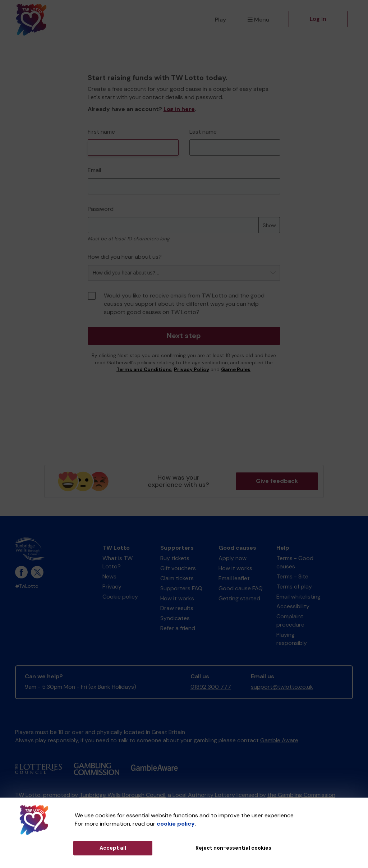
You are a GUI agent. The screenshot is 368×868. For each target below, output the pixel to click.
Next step (184, 336)
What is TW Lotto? (118, 562)
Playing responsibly (292, 639)
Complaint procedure (290, 620)
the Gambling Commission (301, 795)
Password (101, 209)
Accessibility (293, 606)
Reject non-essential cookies (233, 848)
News (109, 576)
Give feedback (277, 481)
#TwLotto (27, 586)
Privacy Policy (192, 370)
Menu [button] (259, 20)
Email (94, 170)
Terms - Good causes (295, 562)
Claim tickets (177, 578)
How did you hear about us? (125, 257)
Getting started (239, 598)
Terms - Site (292, 576)
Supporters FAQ (181, 588)
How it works (177, 598)
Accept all (113, 848)
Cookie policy (120, 597)
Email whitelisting (298, 597)
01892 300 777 (211, 687)
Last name (203, 132)
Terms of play (294, 587)
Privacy (112, 587)
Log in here (179, 109)
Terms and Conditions (144, 370)
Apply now (233, 558)
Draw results (177, 608)
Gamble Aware (279, 740)
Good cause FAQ (241, 588)
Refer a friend (178, 628)
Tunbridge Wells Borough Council (122, 795)
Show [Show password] (269, 225)
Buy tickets (175, 558)
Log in (318, 19)
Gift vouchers (178, 568)
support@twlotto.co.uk (282, 687)
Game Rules (236, 370)
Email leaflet (234, 578)
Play (220, 20)
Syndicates (175, 618)
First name (101, 132)
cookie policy (176, 824)
